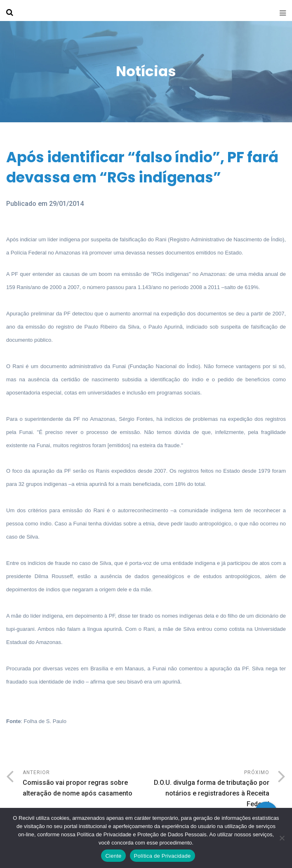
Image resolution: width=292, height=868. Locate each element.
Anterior (84, 784)
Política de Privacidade (162, 856)
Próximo (208, 790)
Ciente (113, 856)
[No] (282, 838)
